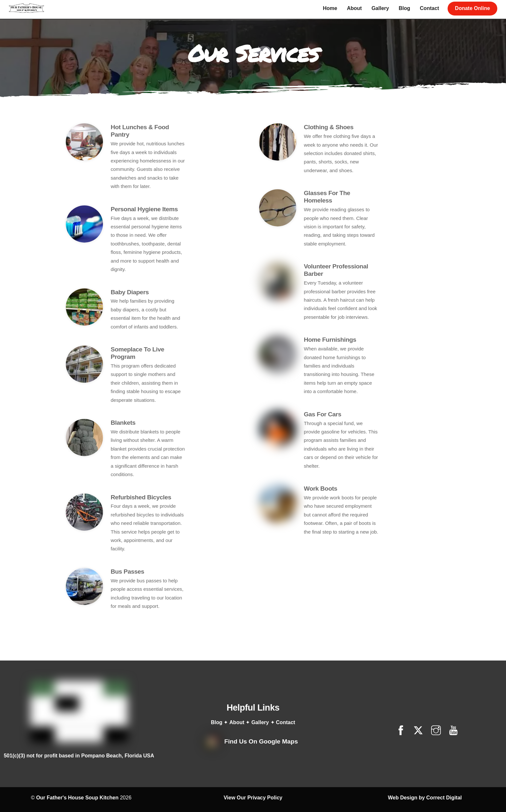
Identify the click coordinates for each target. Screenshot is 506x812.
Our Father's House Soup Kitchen (77, 769)
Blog (404, 8)
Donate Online (472, 8)
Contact (429, 8)
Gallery (380, 8)
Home (330, 8)
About (354, 8)
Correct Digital (444, 769)
